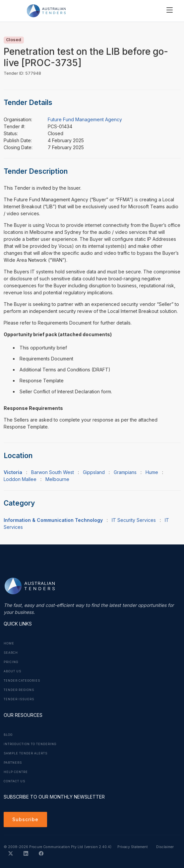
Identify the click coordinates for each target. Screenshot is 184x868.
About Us (12, 671)
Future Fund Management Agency (85, 119)
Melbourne (57, 479)
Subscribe (25, 819)
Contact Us (14, 781)
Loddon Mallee (20, 479)
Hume (152, 472)
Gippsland (94, 472)
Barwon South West (53, 472)
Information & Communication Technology (53, 520)
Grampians (125, 472)
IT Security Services (134, 520)
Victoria (13, 472)
